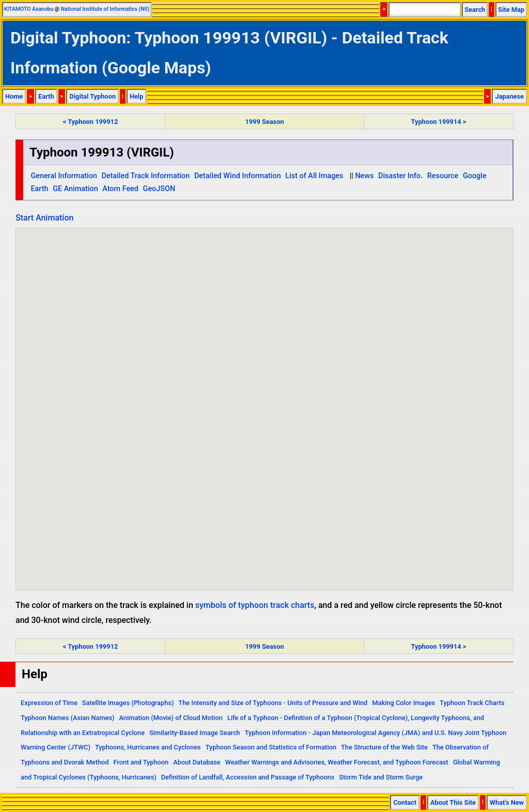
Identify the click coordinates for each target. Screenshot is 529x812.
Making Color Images (403, 703)
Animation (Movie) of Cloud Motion (171, 718)
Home (14, 96)
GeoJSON (159, 189)
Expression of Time (49, 703)
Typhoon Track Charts (472, 703)
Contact (405, 802)
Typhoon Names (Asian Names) (67, 718)
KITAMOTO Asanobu (29, 9)
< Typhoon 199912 (90, 122)
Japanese (509, 96)
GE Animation (75, 189)
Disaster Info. (400, 176)
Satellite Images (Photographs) (128, 703)
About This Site (453, 802)
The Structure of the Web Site (384, 747)
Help (137, 96)
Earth (46, 96)
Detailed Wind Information (238, 176)
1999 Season (264, 122)
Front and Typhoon (141, 762)
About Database (197, 762)
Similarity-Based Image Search (195, 733)
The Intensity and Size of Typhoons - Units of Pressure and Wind (273, 703)
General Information (64, 176)
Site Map (511, 10)
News (364, 176)
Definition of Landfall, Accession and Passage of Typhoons (248, 777)
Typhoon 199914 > (439, 122)
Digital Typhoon (92, 96)
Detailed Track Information (145, 176)
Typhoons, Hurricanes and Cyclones (148, 747)
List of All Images (314, 176)
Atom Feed (120, 189)
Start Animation (44, 218)
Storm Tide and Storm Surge (381, 777)
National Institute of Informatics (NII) (105, 9)
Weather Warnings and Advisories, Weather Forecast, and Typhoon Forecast (337, 762)
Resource (443, 176)
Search (475, 10)
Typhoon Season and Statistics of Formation (271, 747)
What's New (507, 802)
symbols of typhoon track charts (255, 605)
